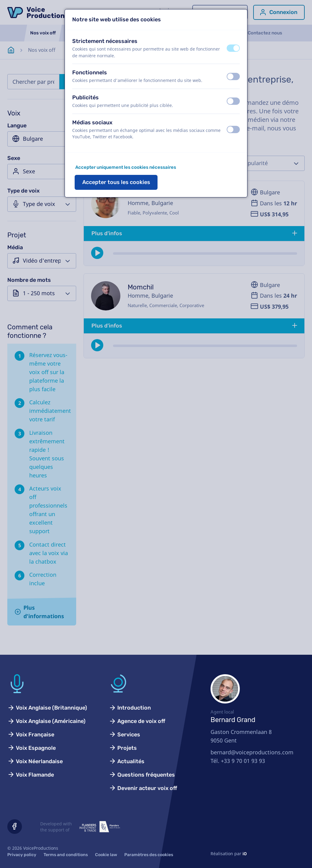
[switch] (233, 48)
